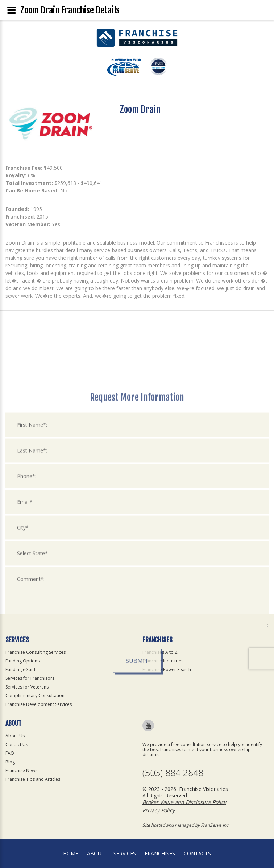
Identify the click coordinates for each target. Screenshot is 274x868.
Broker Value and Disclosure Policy (184, 802)
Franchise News (21, 770)
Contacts (197, 853)
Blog (10, 762)
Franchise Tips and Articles (33, 779)
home (71, 853)
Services (125, 853)
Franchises (160, 853)
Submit (137, 746)
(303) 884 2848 (173, 773)
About (96, 853)
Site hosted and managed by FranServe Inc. (186, 825)
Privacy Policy (159, 810)
